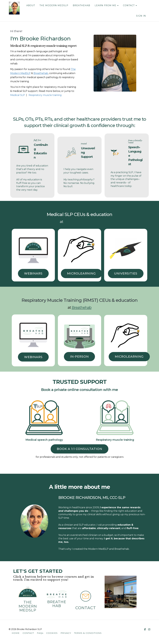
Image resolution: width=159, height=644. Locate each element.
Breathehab (57, 604)
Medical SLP (18, 95)
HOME (16, 633)
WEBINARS (33, 273)
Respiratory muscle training (45, 95)
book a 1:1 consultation (79, 449)
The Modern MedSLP (82, 222)
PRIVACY (66, 633)
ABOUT (31, 5)
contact (86, 608)
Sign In (141, 16)
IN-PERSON (79, 357)
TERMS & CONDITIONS (88, 633)
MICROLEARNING (81, 273)
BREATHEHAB (81, 5)
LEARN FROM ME (106, 5)
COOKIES (52, 633)
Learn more (141, 553)
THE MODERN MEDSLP (54, 5)
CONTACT (130, 5)
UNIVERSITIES (126, 273)
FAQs (40, 633)
